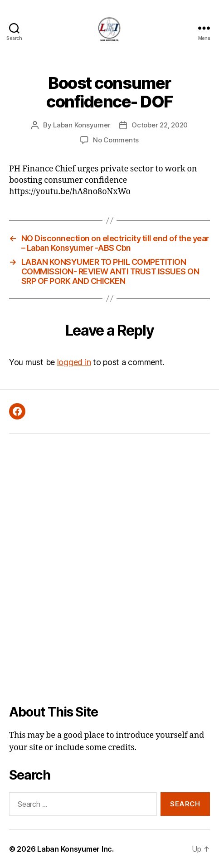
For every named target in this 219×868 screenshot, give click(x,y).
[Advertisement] (109, 569)
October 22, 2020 (160, 125)
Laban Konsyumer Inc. (75, 849)
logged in (74, 362)
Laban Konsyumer (82, 125)
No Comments (116, 140)
